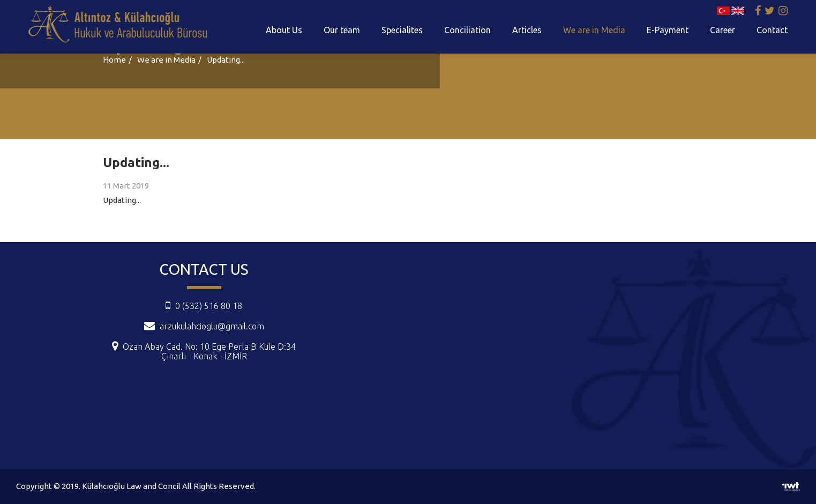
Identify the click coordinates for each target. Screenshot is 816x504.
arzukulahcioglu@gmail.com (212, 326)
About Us (284, 30)
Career (723, 30)
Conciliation (467, 30)
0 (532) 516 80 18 (204, 306)
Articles (527, 30)
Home (114, 60)
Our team (342, 30)
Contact (772, 30)
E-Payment (668, 30)
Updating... (226, 60)
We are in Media (594, 30)
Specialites (402, 30)
